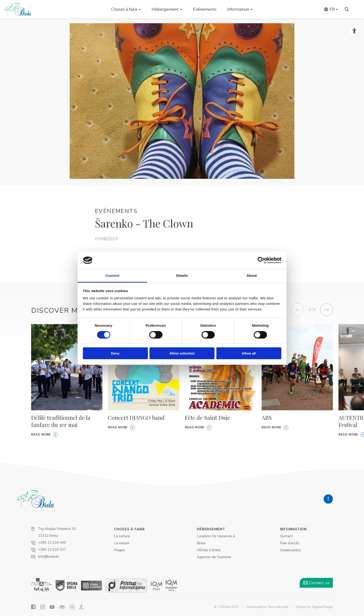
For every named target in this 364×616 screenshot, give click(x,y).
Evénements (205, 9)
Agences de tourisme (214, 557)
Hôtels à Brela (209, 550)
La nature (122, 543)
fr (329, 9)
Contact (286, 536)
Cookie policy (290, 550)
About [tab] (252, 275)
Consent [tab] (112, 275)
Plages (119, 550)
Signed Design (323, 607)
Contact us (316, 583)
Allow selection (182, 353)
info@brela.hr (49, 557)
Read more (44, 435)
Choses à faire (124, 9)
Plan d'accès (290, 543)
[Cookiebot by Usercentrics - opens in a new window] (261, 260)
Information (238, 9)
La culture (122, 536)
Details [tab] (182, 275)
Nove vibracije (278, 607)
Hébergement (165, 9)
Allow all (249, 353)
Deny (115, 353)
